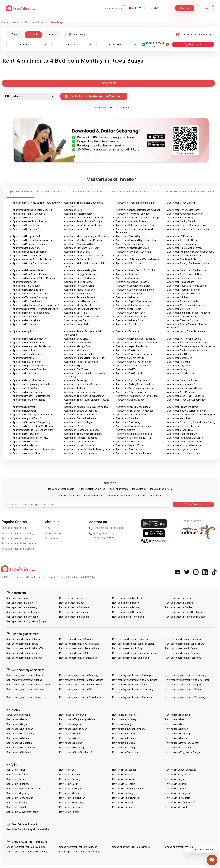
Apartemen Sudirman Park (78, 259)
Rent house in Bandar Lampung (129, 729)
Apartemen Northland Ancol (27, 256)
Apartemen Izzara (125, 430)
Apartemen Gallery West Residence (31, 346)
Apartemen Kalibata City (77, 294)
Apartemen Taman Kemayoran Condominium (191, 346)
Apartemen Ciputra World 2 (130, 358)
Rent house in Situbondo (19, 752)
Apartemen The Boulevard (27, 286)
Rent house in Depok (17, 719)
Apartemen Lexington (179, 369)
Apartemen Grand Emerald (182, 317)
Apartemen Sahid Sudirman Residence (33, 240)
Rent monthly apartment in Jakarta (25, 675)
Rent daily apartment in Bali (74, 653)
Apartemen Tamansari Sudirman (133, 252)
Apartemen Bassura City (180, 218)
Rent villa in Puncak (69, 812)
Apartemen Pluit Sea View (26, 248)
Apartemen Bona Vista (76, 339)
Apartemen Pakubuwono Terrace (185, 248)
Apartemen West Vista (76, 350)
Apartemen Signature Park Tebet (82, 248)
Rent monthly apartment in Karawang (185, 697)
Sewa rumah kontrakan (19, 715)
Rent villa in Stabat (16, 807)
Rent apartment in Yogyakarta (19, 543)
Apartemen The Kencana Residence (83, 434)
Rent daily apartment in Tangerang (184, 639)
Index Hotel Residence (119, 496)
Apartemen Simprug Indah (130, 449)
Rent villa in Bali (67, 770)
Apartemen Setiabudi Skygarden (30, 252)
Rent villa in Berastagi (124, 779)
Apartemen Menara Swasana (131, 415)
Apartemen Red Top (126, 369)
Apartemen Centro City (128, 236)
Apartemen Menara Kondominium (82, 309)
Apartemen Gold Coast (179, 354)
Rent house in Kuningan (125, 738)
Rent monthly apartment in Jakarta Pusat (81, 685)
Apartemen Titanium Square (183, 320)
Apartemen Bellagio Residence (80, 274)
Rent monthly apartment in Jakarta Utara (81, 680)
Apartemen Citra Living (128, 422)
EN (137, 8)
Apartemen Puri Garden (128, 350)
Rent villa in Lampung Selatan (128, 789)
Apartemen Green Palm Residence (186, 396)
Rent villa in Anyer (16, 770)
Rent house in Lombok (177, 738)
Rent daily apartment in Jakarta (23, 639)
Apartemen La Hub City (25, 442)
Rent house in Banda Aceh (73, 729)
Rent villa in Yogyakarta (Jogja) (23, 812)
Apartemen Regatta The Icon (183, 449)
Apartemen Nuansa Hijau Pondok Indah (85, 358)
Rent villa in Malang (69, 793)
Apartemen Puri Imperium (26, 324)
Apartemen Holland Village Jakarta (134, 434)
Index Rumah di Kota (161, 489)
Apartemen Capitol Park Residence (134, 301)
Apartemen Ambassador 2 (181, 384)
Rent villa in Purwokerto (178, 798)
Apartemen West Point (179, 418)
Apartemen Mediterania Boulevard (31, 313)
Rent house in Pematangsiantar (182, 743)
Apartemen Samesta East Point (81, 415)
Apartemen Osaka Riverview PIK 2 (30, 438)
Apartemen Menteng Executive (132, 282)
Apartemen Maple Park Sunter (80, 290)
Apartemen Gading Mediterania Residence (190, 263)
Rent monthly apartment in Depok (183, 685)
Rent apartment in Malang (126, 607)
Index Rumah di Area (69, 496)
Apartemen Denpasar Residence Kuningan (138, 210)
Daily (15, 35)
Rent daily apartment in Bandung (77, 639)
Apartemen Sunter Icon (180, 358)
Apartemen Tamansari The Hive (29, 369)
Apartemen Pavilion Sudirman (28, 290)
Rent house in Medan (123, 743)
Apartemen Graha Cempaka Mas (81, 317)
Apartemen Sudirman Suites (79, 354)
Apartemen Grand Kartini (77, 324)
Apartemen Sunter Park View (80, 278)
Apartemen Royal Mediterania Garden (187, 286)
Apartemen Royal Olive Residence (134, 362)
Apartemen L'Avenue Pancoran (184, 210)
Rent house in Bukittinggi (178, 734)
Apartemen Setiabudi (127, 274)
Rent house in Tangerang (73, 715)
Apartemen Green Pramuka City (29, 221)
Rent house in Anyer (123, 724)
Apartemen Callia (73, 210)
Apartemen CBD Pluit (179, 309)
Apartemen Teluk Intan (128, 331)
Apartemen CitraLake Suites (182, 380)
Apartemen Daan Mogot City (182, 434)
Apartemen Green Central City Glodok (136, 270)
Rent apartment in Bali (14, 528)
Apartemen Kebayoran (25, 411)
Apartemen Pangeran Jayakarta (81, 362)
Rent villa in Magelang (18, 793)
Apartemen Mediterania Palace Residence (35, 278)
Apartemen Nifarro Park (77, 252)
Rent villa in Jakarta (175, 784)
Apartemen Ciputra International (30, 366)
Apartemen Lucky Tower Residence (186, 331)
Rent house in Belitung (124, 734)
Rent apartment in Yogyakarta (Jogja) (27, 621)
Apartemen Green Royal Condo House (33, 415)
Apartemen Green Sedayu (78, 422)
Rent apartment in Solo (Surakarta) (184, 612)
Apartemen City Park (24, 331)
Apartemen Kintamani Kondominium (135, 388)
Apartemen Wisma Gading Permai (82, 270)
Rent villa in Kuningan (70, 789)
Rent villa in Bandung (17, 775)
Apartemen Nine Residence (182, 392)
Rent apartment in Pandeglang (23, 612)
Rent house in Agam (70, 724)
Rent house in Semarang (178, 748)
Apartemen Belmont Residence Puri (135, 225)
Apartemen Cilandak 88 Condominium (33, 430)
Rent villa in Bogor (175, 779)
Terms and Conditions (68, 577)
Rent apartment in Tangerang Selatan (185, 617)
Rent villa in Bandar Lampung (181, 770)
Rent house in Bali (175, 724)
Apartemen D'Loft (74, 426)
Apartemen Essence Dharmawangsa (187, 225)
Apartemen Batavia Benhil (130, 294)
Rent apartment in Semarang (128, 612)
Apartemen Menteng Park (26, 320)
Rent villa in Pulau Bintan (72, 798)
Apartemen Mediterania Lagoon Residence (87, 236)
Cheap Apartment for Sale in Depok (131, 847)
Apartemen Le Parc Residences (81, 453)
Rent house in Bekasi (176, 719)
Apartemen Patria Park (76, 229)
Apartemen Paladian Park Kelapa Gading (189, 229)
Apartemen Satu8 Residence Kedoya (84, 225)
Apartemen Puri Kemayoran (79, 286)
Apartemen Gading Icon (25, 282)
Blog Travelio (53, 533)
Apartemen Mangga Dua (77, 346)
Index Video (156, 496)
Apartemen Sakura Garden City (81, 411)
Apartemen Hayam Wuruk (129, 445)
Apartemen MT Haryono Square (184, 339)
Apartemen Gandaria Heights (183, 301)
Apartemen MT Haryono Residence (186, 305)
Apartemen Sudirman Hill (26, 407)
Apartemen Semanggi (76, 380)
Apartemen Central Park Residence (83, 384)
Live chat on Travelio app (106, 528)
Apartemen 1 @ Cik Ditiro (26, 388)
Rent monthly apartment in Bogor (130, 685)
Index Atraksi (139, 489)
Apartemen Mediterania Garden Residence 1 (36, 305)
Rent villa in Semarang (71, 803)
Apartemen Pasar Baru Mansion (184, 294)
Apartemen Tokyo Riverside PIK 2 (133, 438)
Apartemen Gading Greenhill (182, 221)
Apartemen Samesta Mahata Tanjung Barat (87, 449)
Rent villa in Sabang (17, 803)
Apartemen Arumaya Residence (184, 445)
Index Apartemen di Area (92, 489)
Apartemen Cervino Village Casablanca (85, 218)
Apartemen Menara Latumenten (30, 339)
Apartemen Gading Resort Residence (135, 384)
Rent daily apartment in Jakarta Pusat (79, 648)
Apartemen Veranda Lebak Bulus (133, 453)
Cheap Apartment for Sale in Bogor (78, 847)
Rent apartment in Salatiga (74, 612)
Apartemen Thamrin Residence (184, 290)
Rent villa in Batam (16, 779)
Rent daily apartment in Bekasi (23, 644)
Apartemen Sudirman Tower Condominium (35, 309)
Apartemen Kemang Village (130, 244)
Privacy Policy (45, 577)
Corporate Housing (113, 8)
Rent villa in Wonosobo (177, 807)
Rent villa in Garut (68, 784)
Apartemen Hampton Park (27, 236)
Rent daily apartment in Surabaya (130, 639)
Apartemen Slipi (73, 366)
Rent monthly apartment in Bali (76, 689)
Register (185, 8)
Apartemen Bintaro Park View (28, 343)
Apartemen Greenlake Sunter (183, 240)
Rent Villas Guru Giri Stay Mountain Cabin (28, 829)
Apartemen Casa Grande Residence (31, 274)
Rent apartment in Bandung (17, 533)
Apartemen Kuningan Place (130, 313)
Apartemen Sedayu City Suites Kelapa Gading (191, 422)
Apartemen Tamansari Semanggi (30, 297)
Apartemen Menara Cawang (28, 392)
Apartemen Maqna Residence (28, 380)
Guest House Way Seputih (78, 320)
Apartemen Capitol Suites (78, 343)
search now (193, 44)
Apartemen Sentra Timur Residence (32, 259)
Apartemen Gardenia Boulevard (184, 256)
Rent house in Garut (70, 738)
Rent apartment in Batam (179, 598)
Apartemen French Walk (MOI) (183, 407)
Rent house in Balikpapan (20, 729)
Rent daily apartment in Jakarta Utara (79, 644)
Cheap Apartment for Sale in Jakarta (26, 847)
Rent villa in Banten (122, 775)
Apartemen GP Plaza (178, 297)
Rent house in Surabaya (125, 719)
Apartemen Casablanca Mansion (133, 286)
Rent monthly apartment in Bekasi (25, 680)
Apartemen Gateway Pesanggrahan (135, 290)
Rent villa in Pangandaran (20, 798)
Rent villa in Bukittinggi (18, 784)
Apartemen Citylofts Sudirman (132, 380)
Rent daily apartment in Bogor (128, 648)
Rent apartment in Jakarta (17, 538)
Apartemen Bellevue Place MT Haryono (33, 426)
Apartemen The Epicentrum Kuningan (84, 396)
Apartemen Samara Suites (130, 442)
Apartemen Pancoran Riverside (132, 248)
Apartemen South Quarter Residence (187, 411)
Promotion (51, 538)
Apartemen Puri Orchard (129, 373)
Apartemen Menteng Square (131, 221)
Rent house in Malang (71, 743)
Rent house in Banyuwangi (20, 734)
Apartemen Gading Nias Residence (31, 263)
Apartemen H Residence (129, 263)
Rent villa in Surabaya (124, 807)
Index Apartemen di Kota (61, 489)
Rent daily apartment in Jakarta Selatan (133, 644)
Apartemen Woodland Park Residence (84, 240)
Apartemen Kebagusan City (79, 244)
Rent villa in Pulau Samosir (126, 798)
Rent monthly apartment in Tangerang (186, 675)
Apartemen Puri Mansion (181, 373)
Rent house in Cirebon (18, 738)
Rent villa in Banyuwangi (178, 775)
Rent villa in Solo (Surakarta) (180, 803)
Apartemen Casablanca (128, 324)
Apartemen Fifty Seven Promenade (135, 411)
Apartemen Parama (23, 358)
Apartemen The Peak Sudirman (184, 259)
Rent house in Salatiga (124, 748)
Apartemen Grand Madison (130, 400)
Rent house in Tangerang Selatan (77, 719)
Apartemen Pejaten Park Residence (31, 396)
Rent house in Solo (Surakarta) (76, 752)
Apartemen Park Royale (128, 309)
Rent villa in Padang (123, 793)
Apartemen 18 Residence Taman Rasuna (138, 259)
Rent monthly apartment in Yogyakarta (80, 697)
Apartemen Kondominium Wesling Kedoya (86, 407)
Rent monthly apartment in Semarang (133, 697)
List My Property (158, 8)
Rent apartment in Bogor (72, 603)
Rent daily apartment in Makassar (24, 658)
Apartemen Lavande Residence (132, 366)
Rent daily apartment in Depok (181, 648)
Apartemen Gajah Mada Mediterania (187, 270)
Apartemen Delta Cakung (26, 434)
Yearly (52, 35)
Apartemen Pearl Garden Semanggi (135, 354)
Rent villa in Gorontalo (124, 784)
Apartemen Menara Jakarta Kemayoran (34, 449)
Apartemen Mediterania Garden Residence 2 (191, 252)
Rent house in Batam (70, 734)
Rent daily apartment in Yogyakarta (78, 658)
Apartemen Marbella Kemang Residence (189, 350)
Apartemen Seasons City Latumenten (136, 240)
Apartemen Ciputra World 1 (27, 418)
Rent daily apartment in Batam (181, 653)
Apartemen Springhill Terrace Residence (189, 313)
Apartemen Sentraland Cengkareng (31, 422)
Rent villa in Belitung (70, 779)
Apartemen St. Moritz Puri (26, 225)
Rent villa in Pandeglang (178, 793)
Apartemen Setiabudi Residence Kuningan (138, 218)
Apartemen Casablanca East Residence (137, 343)
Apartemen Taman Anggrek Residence (33, 384)
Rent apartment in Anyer (19, 598)
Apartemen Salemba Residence (133, 305)
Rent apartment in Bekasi (20, 603)
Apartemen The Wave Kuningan (133, 214)
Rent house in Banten (177, 729)
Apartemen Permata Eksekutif (184, 426)
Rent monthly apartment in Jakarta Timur (29, 685)
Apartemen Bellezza (127, 297)
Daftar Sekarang (193, 504)
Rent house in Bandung (177, 715)
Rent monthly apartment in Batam (183, 689)
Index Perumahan (94, 496)
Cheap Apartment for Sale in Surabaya (80, 852)
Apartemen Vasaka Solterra (79, 445)
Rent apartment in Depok (126, 603)
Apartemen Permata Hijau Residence (135, 339)
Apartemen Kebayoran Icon (27, 373)
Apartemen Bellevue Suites (130, 320)
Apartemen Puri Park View (78, 282)
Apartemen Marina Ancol (77, 305)
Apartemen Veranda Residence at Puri (188, 343)
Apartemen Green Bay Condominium (187, 400)
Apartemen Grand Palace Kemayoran (84, 256)
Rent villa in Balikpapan (124, 770)
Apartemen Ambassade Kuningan (185, 214)
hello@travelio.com (103, 533)
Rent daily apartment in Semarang (131, 658)
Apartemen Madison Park (26, 218)
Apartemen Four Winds (179, 362)
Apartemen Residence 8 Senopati (30, 244)
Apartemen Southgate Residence (82, 430)
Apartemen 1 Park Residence (28, 354)
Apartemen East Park (75, 313)
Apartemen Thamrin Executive (29, 214)
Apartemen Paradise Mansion (132, 317)
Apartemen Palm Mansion (26, 445)
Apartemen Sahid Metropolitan (80, 301)
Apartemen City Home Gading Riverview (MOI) (37, 203)
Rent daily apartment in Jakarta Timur (27, 648)
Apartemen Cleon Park (128, 418)
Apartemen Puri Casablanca (27, 301)
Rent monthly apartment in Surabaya (132, 675)
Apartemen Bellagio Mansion (79, 392)
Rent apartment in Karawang (22, 607)
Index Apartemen (119, 489)
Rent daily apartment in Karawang (183, 658)
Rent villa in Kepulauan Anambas (24, 789)
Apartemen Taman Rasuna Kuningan (84, 221)
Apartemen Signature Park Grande (31, 294)
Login (206, 8)
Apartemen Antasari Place (27, 453)
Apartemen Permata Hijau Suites (133, 426)
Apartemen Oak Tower (76, 369)
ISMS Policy (89, 577)
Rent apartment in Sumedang (22, 617)
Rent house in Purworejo (72, 748)
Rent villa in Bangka (70, 775)
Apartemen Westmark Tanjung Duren (136, 203)
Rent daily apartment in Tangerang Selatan (135, 653)
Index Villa (140, 496)
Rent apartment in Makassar (74, 607)
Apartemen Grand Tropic (180, 430)
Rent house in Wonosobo (125, 752)
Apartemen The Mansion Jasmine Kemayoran (192, 415)
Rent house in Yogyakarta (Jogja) (183, 752)
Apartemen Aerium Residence (80, 418)
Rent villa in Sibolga (122, 803)
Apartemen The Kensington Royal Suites (137, 396)
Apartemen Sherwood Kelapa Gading (32, 210)
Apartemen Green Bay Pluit (182, 203)
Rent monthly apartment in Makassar (26, 697)
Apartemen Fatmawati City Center (185, 438)
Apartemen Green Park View (28, 229)
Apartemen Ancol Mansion (78, 214)
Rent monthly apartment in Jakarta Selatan (135, 680)
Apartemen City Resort (179, 366)
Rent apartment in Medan (179, 607)
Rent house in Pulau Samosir (22, 748)
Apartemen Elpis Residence (27, 362)
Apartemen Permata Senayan (80, 297)
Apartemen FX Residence (181, 236)
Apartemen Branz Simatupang (29, 400)
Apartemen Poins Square (181, 282)
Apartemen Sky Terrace (128, 278)
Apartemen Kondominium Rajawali (186, 388)
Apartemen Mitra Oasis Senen (29, 270)
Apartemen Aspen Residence (131, 346)
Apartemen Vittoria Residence (132, 392)
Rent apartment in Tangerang (128, 617)
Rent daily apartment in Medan (23, 653)
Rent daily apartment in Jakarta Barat (185, 644)
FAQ (48, 528)
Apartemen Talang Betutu (26, 317)
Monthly (33, 35)
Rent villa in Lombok (176, 789)
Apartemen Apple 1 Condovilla (80, 442)
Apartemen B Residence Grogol (184, 453)
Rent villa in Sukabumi (71, 807)
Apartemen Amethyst (24, 350)
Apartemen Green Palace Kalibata (185, 274)
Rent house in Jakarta (124, 715)
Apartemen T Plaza (74, 388)
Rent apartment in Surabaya (18, 549)
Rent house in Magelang (19, 743)
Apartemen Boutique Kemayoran (185, 278)
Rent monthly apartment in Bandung (79, 675)
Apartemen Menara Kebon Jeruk (185, 442)
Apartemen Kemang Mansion (183, 244)
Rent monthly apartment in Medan (25, 689)
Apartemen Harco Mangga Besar (133, 407)
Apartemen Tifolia (125, 256)
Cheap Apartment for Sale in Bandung (27, 852)
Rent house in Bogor (17, 724)
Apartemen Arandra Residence (81, 438)
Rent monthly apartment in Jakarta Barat (187, 680)
